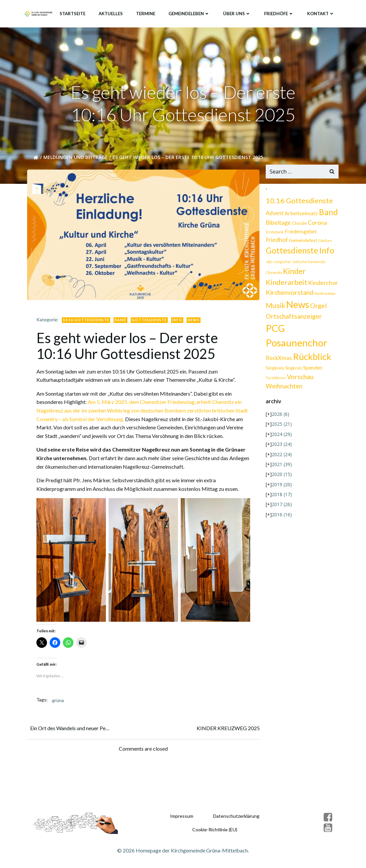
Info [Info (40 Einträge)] (326, 252)
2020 (281, 476)
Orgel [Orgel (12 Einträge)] (318, 308)
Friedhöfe (280, 13)
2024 (281, 436)
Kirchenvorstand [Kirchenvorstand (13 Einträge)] (289, 294)
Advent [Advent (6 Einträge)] (274, 215)
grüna (59, 697)
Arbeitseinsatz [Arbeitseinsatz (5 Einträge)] (301, 215)
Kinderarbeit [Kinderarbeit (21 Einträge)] (286, 284)
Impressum (181, 814)
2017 (281, 506)
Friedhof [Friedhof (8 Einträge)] (328, 233)
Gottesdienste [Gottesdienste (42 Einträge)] (291, 252)
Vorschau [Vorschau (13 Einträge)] (299, 379)
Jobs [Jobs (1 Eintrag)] (269, 264)
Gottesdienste (150, 318)
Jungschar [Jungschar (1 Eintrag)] (282, 264)
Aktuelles (111, 13)
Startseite (73, 13)
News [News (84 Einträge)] (297, 306)
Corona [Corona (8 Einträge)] (317, 225)
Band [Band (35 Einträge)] (328, 214)
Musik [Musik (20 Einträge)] (275, 307)
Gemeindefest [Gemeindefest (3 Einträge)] (279, 242)
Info (178, 318)
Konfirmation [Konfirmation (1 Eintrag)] (324, 295)
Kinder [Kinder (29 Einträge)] (294, 273)
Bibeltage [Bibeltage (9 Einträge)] (278, 224)
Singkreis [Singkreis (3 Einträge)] (274, 370)
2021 (281, 466)
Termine (146, 13)
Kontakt (321, 13)
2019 (281, 486)
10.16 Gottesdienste (87, 318)
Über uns (238, 13)
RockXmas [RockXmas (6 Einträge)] (278, 360)
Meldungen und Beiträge (76, 159)
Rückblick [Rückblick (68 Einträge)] (311, 358)
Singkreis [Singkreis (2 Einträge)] (293, 370)
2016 (281, 516)
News (195, 318)
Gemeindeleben (190, 13)
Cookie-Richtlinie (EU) (214, 828)
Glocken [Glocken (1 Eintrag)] (301, 242)
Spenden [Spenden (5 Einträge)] (312, 369)
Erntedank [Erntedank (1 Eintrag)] (274, 234)
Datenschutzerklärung (236, 814)
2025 (281, 426)
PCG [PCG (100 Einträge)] (275, 330)
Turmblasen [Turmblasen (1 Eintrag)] (275, 380)
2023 (281, 446)
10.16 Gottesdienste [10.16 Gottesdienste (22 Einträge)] (299, 202)
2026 (280, 416)
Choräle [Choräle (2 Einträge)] (299, 225)
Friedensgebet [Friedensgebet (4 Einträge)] (300, 233)
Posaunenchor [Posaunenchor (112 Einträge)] (296, 345)
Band (121, 318)
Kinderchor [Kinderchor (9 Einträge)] (322, 284)
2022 (281, 456)
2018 (281, 496)
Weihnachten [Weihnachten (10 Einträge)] (283, 388)
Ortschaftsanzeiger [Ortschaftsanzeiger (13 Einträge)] (293, 318)
